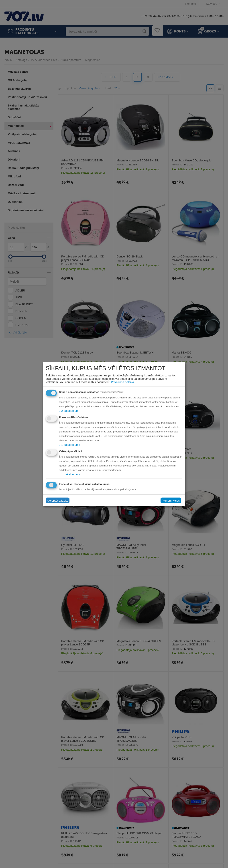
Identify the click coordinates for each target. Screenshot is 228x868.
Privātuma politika (122, 382)
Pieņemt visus (171, 500)
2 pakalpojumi (69, 411)
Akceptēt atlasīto (57, 500)
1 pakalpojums (69, 445)
